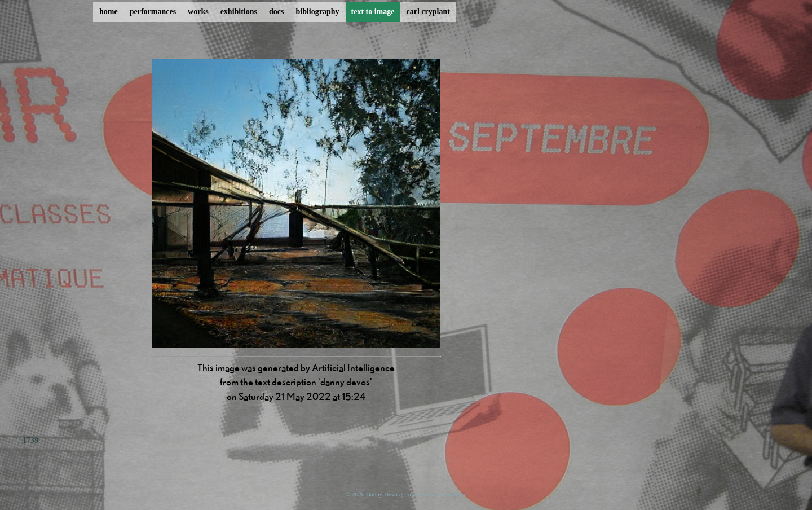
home (109, 12)
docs (276, 12)
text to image (373, 12)
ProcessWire (451, 494)
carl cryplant (428, 12)
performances (153, 12)
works (198, 12)
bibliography (317, 12)
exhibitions (239, 12)
